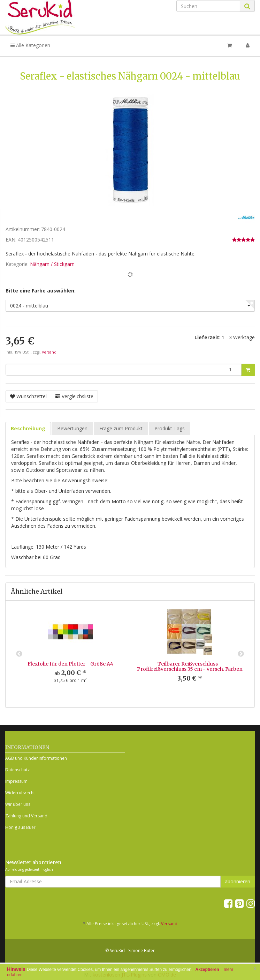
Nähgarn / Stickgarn (52, 264)
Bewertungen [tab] (72, 428)
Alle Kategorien (30, 45)
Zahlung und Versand (26, 816)
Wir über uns (18, 804)
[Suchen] (208, 6)
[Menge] (124, 370)
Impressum (16, 781)
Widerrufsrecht (20, 793)
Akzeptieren (207, 970)
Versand (49, 352)
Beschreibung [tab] (28, 428)
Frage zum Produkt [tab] (121, 428)
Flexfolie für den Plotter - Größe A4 (70, 664)
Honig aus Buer (20, 827)
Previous (19, 654)
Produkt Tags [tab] (170, 428)
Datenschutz (17, 770)
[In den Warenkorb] (248, 370)
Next (241, 654)
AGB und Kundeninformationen (36, 758)
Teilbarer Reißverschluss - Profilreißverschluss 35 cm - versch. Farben (190, 666)
